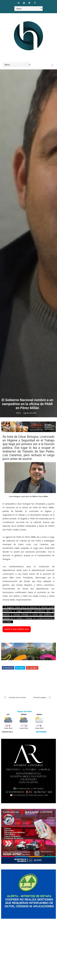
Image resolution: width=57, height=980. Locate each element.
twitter (20, 908)
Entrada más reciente (17, 939)
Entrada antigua (40, 939)
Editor (19, 653)
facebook (8, 908)
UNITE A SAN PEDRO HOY (17, 869)
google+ (32, 908)
